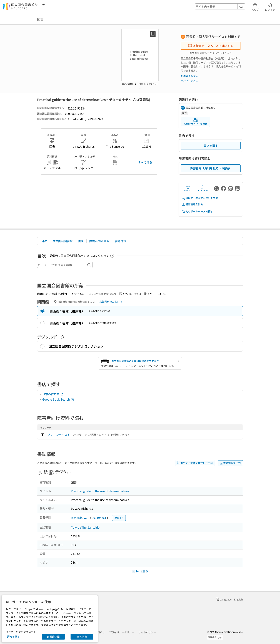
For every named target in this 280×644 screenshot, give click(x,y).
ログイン (270, 7)
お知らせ (100, 632)
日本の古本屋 (53, 394)
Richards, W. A (80, 518)
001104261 (99, 518)
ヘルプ (255, 7)
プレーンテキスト (59, 435)
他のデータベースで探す (197, 211)
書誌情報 (121, 241)
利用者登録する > (190, 76)
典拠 (119, 518)
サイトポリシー (147, 632)
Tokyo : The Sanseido (85, 527)
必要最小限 (53, 637)
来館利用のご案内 (112, 302)
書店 (81, 241)
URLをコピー (202, 188)
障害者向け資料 (99, 241)
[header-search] (220, 6)
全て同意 (82, 637)
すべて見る (145, 162)
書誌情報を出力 (192, 204)
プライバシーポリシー (122, 632)
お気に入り (188, 188)
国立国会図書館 (62, 241)
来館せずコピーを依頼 (196, 122)
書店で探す (211, 146)
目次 (44, 241)
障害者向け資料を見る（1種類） (211, 168)
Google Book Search (58, 399)
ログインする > (189, 81)
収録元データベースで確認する (210, 46)
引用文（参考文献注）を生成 (200, 198)
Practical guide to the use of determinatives (100, 491)
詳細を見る (13, 637)
